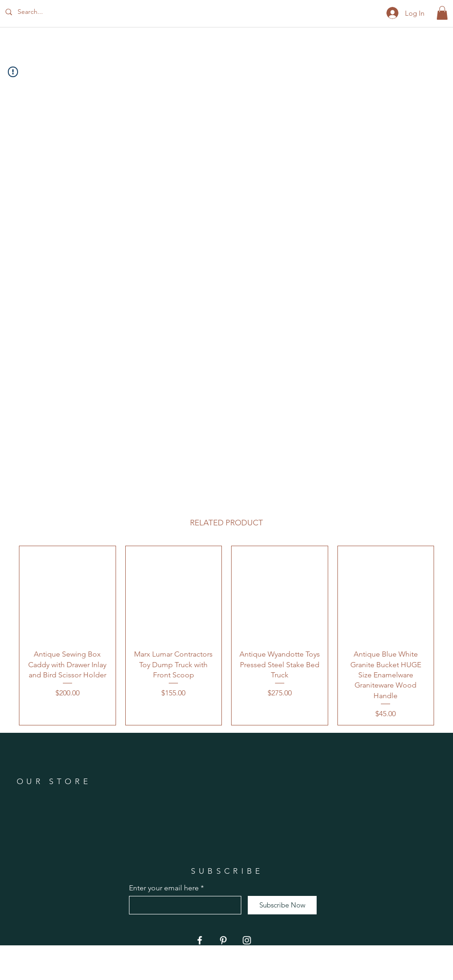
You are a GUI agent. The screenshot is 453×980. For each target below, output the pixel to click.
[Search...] (48, 12)
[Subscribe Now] (282, 905)
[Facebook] (200, 940)
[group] (226, 636)
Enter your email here (164, 888)
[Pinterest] (223, 940)
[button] (442, 13)
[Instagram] (247, 940)
